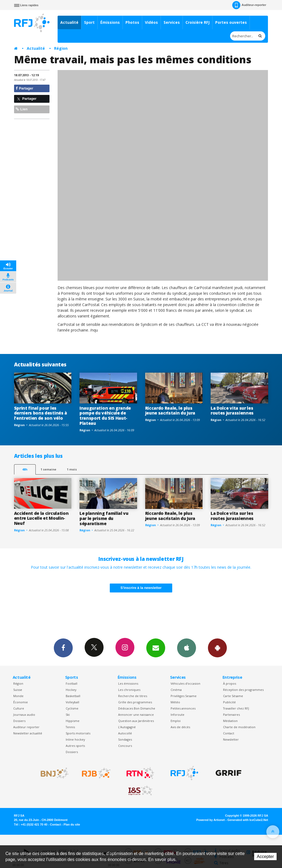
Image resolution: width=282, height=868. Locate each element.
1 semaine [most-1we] (48, 469)
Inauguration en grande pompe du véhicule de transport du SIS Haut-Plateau (105, 416)
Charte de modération (239, 727)
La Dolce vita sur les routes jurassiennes (232, 411)
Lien (22, 109)
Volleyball (72, 702)
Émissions (110, 22)
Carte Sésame (233, 696)
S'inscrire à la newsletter (141, 588)
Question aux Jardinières (136, 721)
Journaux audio (24, 715)
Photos (132, 22)
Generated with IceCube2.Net (248, 820)
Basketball (73, 696)
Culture (19, 708)
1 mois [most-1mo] (72, 469)
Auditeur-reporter (249, 5)
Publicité (229, 702)
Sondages (125, 739)
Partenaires (231, 715)
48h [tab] (25, 469)
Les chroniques (129, 690)
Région (61, 48)
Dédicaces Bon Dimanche (137, 708)
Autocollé (125, 733)
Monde (18, 696)
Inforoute (178, 715)
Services (172, 22)
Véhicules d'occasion (185, 683)
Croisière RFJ (198, 22)
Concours (125, 746)
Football (72, 683)
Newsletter (231, 739)
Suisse (18, 690)
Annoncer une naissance (136, 715)
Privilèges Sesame (184, 696)
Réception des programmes (243, 690)
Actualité (69, 22)
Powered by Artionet (210, 820)
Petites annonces (183, 708)
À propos (230, 683)
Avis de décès (180, 727)
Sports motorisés (78, 733)
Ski (68, 715)
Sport (89, 22)
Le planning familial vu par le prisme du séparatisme (104, 518)
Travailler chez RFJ (236, 708)
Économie (21, 702)
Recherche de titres (133, 696)
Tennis (70, 727)
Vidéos (151, 22)
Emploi (176, 721)
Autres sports (75, 746)
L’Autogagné (127, 727)
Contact (229, 733)
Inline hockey (75, 739)
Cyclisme (72, 708)
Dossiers (19, 721)
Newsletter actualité (28, 733)
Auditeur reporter (26, 727)
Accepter (265, 857)
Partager (24, 88)
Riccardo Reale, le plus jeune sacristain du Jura (170, 411)
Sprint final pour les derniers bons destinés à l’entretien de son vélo (41, 413)
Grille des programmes (135, 702)
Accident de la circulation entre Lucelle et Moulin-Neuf (41, 518)
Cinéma (176, 690)
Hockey (71, 690)
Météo (175, 702)
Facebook (63, 648)
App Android (217, 648)
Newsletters (156, 648)
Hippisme (73, 721)
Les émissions (128, 683)
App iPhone (187, 648)
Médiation (230, 721)
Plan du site (72, 824)
